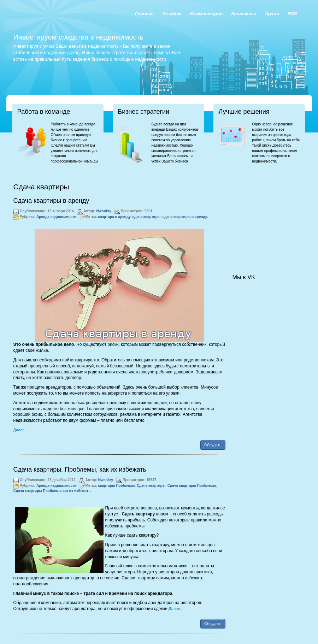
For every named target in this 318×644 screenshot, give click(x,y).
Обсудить (213, 445)
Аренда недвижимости (56, 217)
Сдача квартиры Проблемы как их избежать (52, 491)
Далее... (21, 430)
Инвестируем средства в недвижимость (78, 37)
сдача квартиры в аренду (185, 217)
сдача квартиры (147, 217)
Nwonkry (104, 211)
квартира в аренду (114, 217)
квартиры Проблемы (116, 486)
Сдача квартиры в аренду (51, 201)
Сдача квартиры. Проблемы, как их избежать (80, 469)
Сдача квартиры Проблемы (192, 486)
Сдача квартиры (151, 486)
